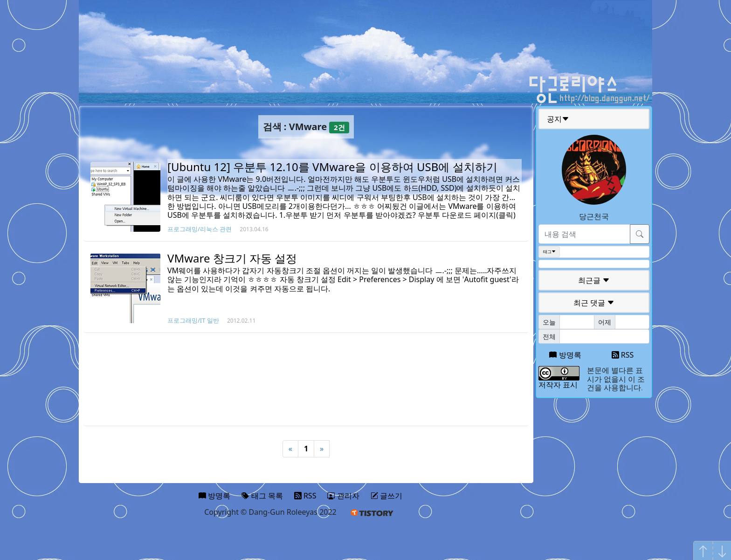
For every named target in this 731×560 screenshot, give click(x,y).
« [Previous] (290, 449)
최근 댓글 (594, 303)
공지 (558, 119)
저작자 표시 (558, 385)
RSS (623, 355)
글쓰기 (386, 496)
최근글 (594, 280)
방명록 (565, 355)
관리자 (343, 496)
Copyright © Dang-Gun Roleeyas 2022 (270, 512)
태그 (549, 252)
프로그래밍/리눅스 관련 (200, 229)
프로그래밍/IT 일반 (193, 320)
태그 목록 (262, 496)
